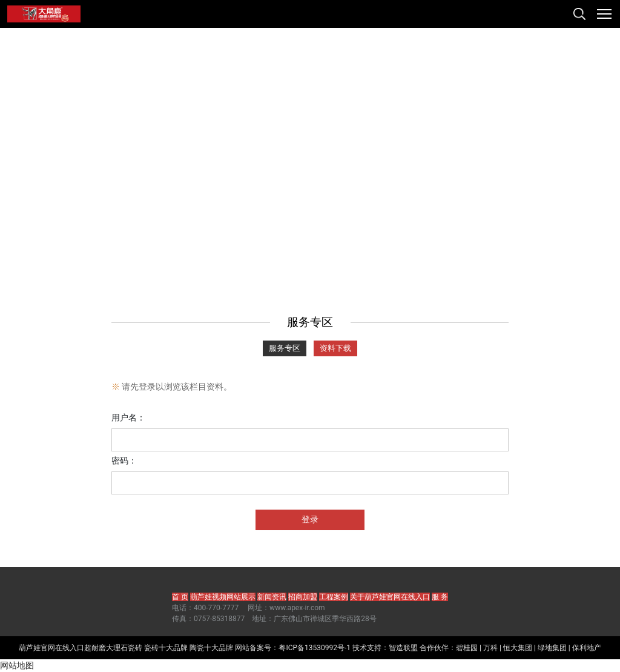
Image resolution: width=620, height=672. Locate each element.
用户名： (128, 418)
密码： (124, 461)
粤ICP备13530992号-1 (315, 648)
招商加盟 (303, 597)
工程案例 (334, 597)
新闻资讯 (272, 597)
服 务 (440, 597)
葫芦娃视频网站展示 (223, 597)
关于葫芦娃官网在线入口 (390, 597)
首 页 (180, 597)
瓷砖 (135, 648)
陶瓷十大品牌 (211, 648)
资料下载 (335, 348)
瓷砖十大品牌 (166, 648)
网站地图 (17, 665)
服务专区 (285, 348)
